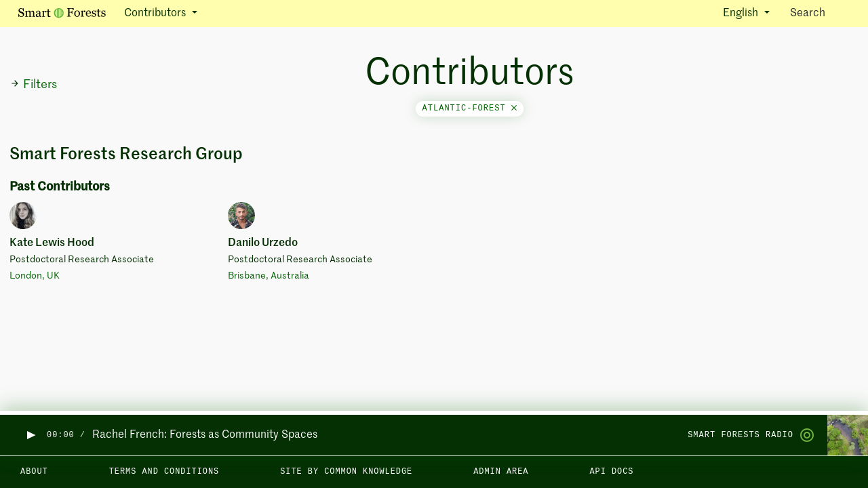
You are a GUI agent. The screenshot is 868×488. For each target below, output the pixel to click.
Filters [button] (34, 85)
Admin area (501, 472)
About (34, 472)
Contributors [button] (156, 14)
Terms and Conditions (164, 472)
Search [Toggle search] (820, 13)
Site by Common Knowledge (346, 472)
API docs (611, 472)
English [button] (742, 14)
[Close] (514, 108)
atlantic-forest (470, 108)
